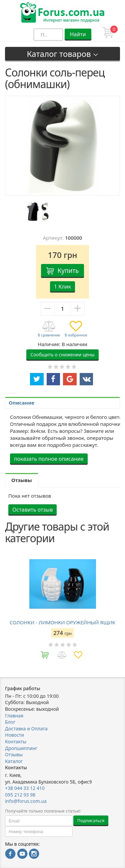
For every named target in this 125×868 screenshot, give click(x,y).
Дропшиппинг (21, 748)
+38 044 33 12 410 (25, 788)
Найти (78, 34)
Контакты (16, 742)
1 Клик (62, 287)
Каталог (14, 761)
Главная (14, 716)
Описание (21, 403)
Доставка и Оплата (26, 729)
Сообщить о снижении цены (62, 355)
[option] (37, 212)
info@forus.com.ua (26, 801)
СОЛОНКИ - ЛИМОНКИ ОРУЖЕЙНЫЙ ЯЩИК (62, 622)
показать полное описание (49, 459)
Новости (14, 735)
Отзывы (14, 754)
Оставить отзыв (32, 510)
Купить (68, 271)
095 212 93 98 (20, 795)
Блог (10, 722)
